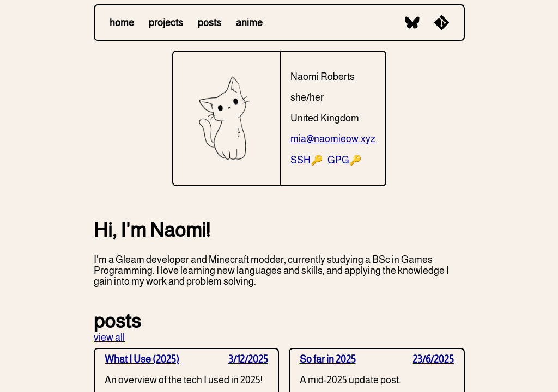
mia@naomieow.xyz (333, 139)
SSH (301, 160)
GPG (338, 160)
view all (109, 338)
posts (210, 23)
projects (166, 23)
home (122, 23)
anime (249, 23)
